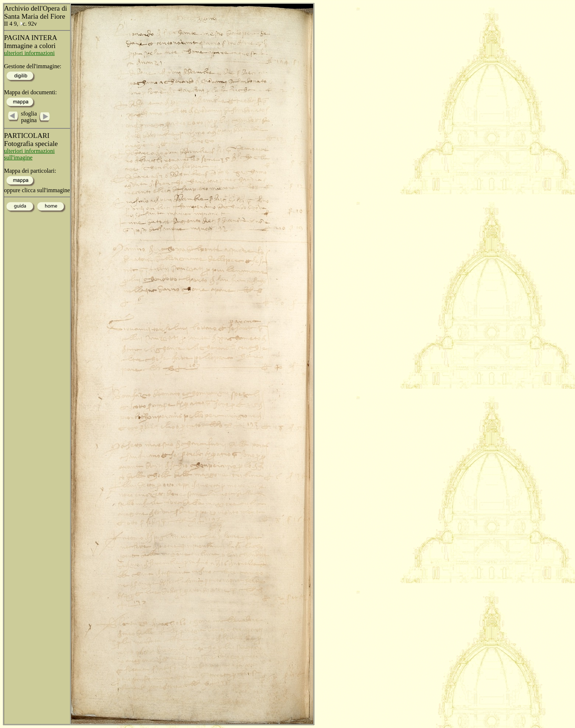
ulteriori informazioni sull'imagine (29, 154)
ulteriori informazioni (29, 53)
